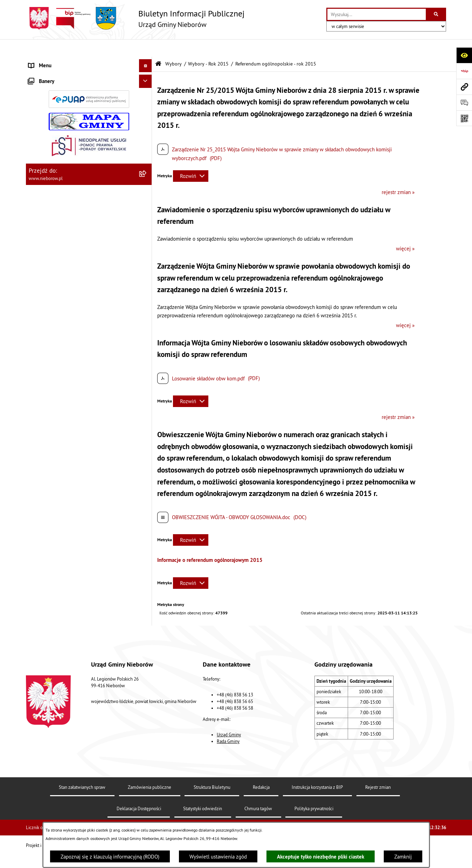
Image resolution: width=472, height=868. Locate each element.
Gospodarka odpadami (53, 232)
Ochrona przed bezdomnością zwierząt (72, 219)
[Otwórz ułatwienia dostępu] (464, 55)
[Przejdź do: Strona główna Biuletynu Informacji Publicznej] (158, 46)
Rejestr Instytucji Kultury (56, 325)
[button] (147, 61)
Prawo (35, 180)
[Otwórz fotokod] (464, 118)
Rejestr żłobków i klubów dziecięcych (70, 337)
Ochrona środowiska (51, 206)
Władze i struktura (49, 61)
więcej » (405, 231)
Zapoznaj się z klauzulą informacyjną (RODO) (110, 857)
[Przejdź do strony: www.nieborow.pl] (464, 87)
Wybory (37, 364)
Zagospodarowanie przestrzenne (65, 259)
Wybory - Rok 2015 (208, 46)
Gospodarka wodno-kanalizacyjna (65, 246)
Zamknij (403, 857)
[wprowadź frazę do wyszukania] (377, 14)
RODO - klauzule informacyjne (62, 642)
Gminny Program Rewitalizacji (61, 351)
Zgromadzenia (44, 298)
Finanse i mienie (47, 193)
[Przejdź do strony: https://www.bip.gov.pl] (464, 71)
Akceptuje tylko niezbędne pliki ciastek (321, 857)
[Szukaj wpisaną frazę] (436, 14)
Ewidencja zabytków (51, 311)
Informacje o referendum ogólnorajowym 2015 (210, 542)
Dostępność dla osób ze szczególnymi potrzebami (71, 659)
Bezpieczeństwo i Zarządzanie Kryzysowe (75, 272)
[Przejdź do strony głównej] (135, 18)
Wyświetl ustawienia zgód (218, 857)
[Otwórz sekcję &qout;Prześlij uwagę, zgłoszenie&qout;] (464, 102)
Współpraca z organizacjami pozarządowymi (77, 285)
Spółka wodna (44, 629)
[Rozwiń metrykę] (191, 159)
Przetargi (39, 167)
